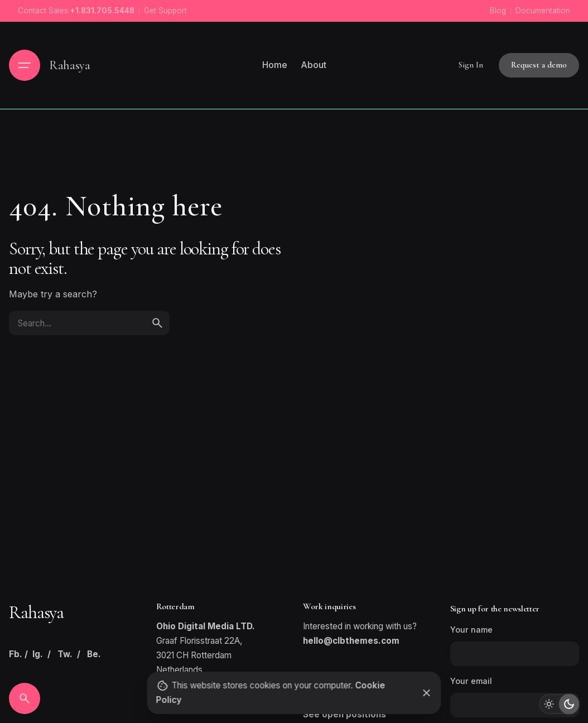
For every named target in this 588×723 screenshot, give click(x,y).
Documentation (543, 11)
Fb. (16, 654)
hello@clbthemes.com (351, 641)
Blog (498, 11)
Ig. (38, 654)
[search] (157, 323)
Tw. (65, 654)
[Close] (427, 693)
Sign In (471, 65)
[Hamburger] (25, 65)
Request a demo (539, 65)
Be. (94, 654)
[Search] (25, 698)
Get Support (165, 11)
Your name (515, 645)
